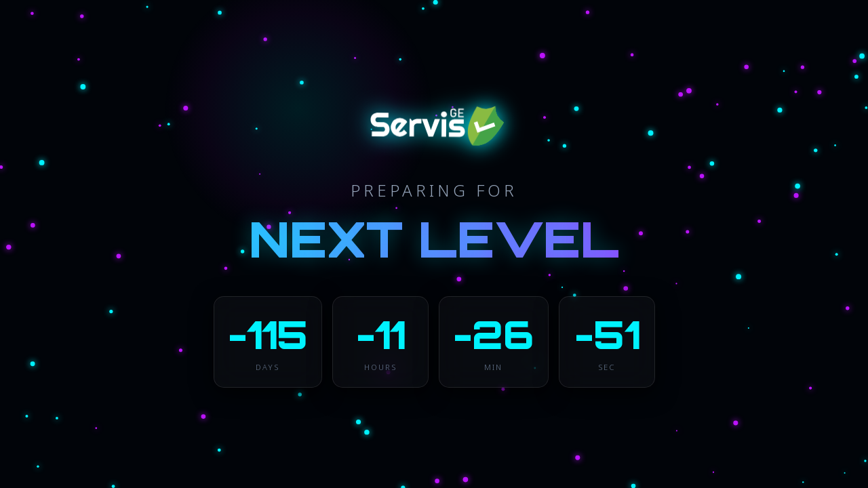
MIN (493, 367)
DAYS (268, 367)
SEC (607, 367)
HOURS (380, 367)
